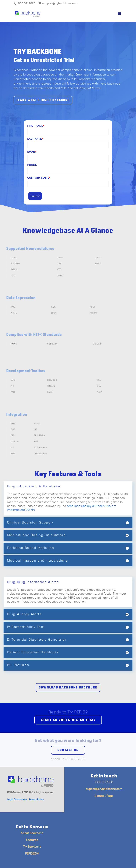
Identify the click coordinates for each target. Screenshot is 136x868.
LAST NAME (35, 139)
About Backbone (32, 833)
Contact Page (104, 796)
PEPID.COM (32, 854)
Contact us (68, 750)
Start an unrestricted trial (68, 720)
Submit (35, 196)
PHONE (32, 165)
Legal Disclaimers (17, 800)
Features (32, 840)
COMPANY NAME (39, 178)
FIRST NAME (36, 126)
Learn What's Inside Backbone (43, 100)
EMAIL (32, 152)
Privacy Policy (36, 800)
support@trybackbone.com (104, 789)
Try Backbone (32, 847)
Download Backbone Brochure (68, 688)
